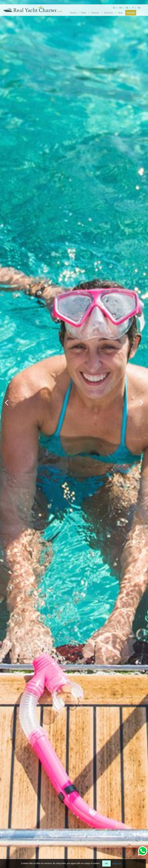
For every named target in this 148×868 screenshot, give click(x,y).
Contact (131, 13)
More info (117, 863)
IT (133, 8)
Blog (120, 13)
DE (127, 8)
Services (108, 13)
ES (114, 8)
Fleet (83, 13)
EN (121, 8)
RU (139, 8)
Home (73, 13)
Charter (95, 13)
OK (106, 863)
